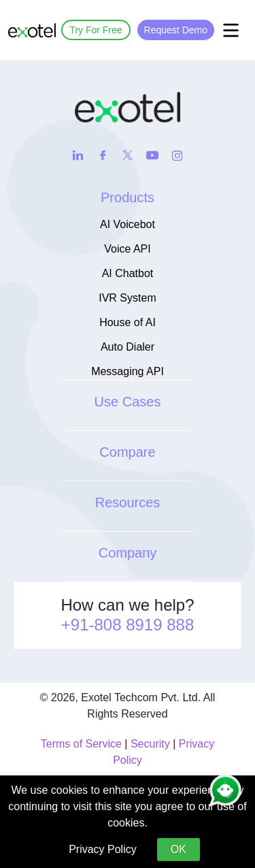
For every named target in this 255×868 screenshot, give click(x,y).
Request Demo (176, 30)
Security (150, 744)
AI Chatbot (128, 273)
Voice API (128, 249)
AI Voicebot (128, 224)
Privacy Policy (103, 849)
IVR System (127, 298)
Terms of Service (81, 744)
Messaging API (128, 371)
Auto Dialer (128, 347)
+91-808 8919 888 (128, 625)
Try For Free (96, 30)
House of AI (128, 322)
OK (178, 849)
